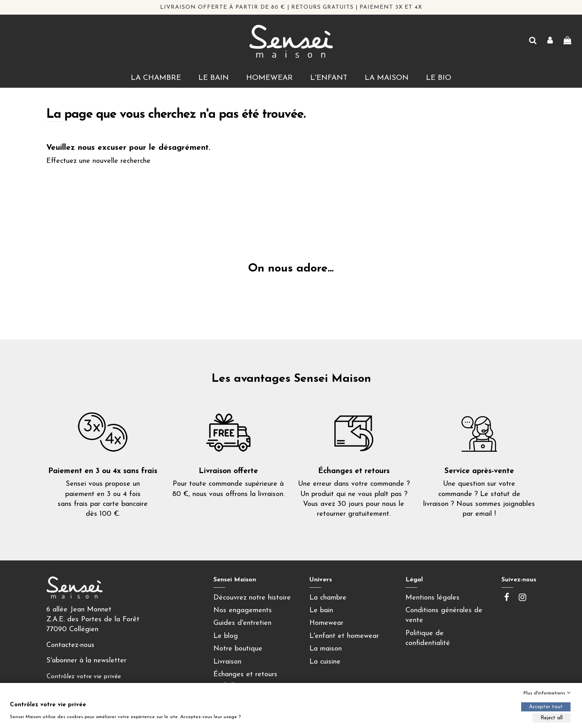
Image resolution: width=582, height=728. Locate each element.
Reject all (552, 718)
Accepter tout (546, 707)
